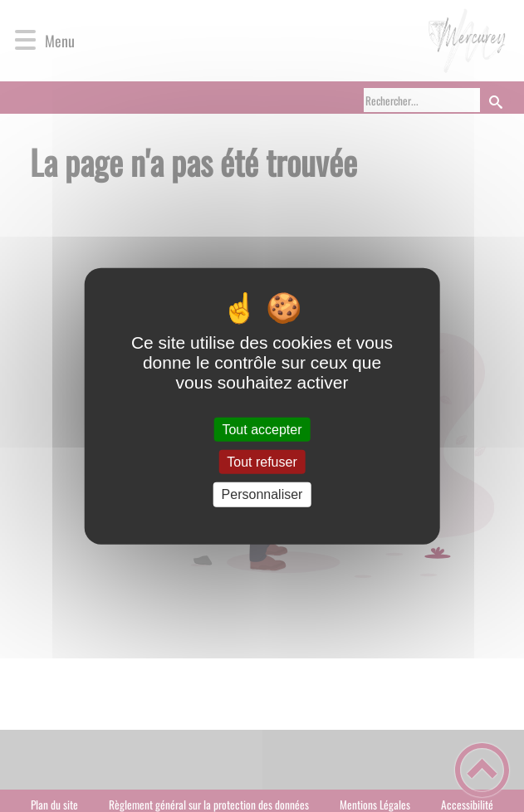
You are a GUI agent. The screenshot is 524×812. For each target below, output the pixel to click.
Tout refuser (262, 462)
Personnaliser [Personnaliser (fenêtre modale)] (262, 494)
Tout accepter (262, 430)
